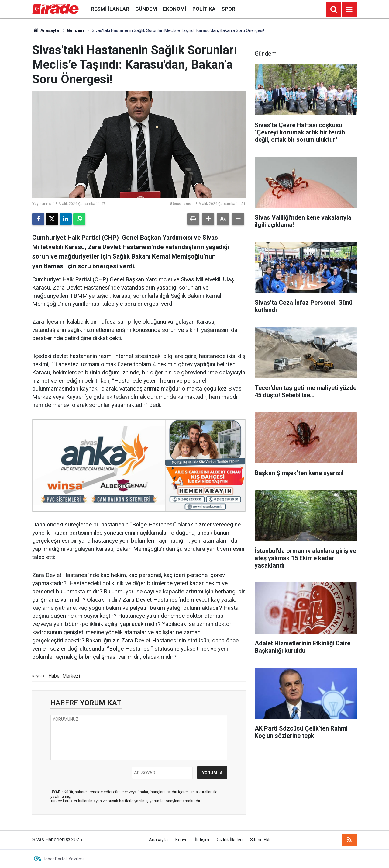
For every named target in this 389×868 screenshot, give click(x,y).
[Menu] (349, 9)
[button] (208, 219)
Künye (181, 840)
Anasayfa (46, 30)
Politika (204, 9)
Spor (228, 9)
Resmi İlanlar (110, 9)
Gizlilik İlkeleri (230, 840)
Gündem (146, 9)
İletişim (202, 840)
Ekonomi (175, 9)
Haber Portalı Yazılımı (63, 859)
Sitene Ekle (261, 840)
